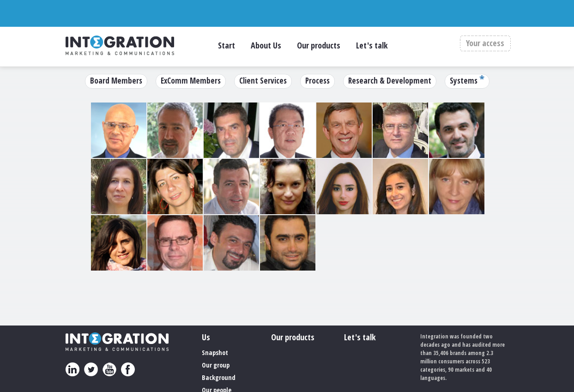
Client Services (263, 81)
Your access (485, 43)
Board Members (116, 81)
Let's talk (372, 45)
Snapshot (215, 353)
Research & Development (390, 81)
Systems (464, 81)
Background (219, 377)
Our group (216, 365)
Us (206, 337)
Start (227, 45)
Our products (319, 45)
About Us (266, 45)
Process (317, 81)
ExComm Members (191, 81)
